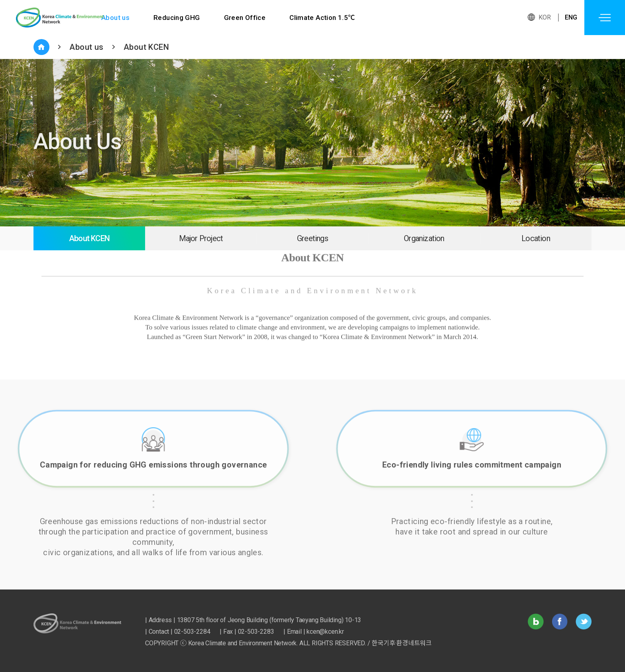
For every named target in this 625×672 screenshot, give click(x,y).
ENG (571, 17)
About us (115, 18)
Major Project (201, 238)
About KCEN (146, 47)
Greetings (312, 238)
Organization (424, 238)
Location (536, 238)
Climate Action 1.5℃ (323, 18)
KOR (545, 17)
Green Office (245, 18)
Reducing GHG (177, 18)
